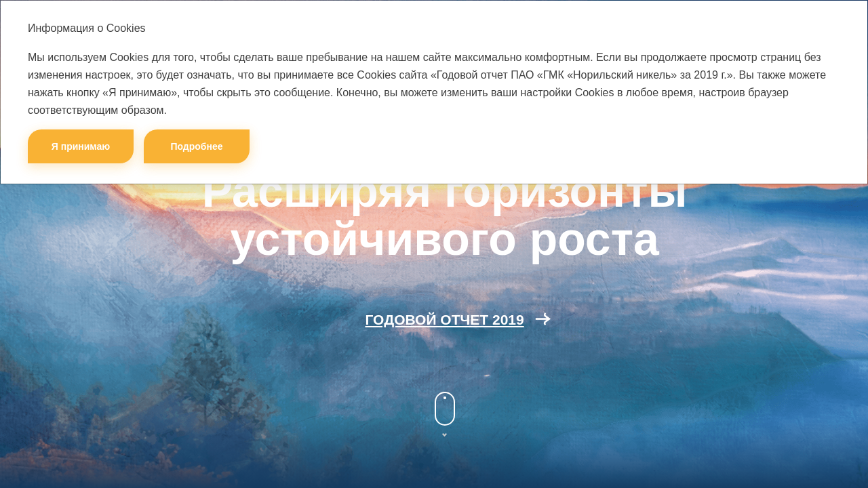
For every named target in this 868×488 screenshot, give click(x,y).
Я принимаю (81, 146)
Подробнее (196, 146)
